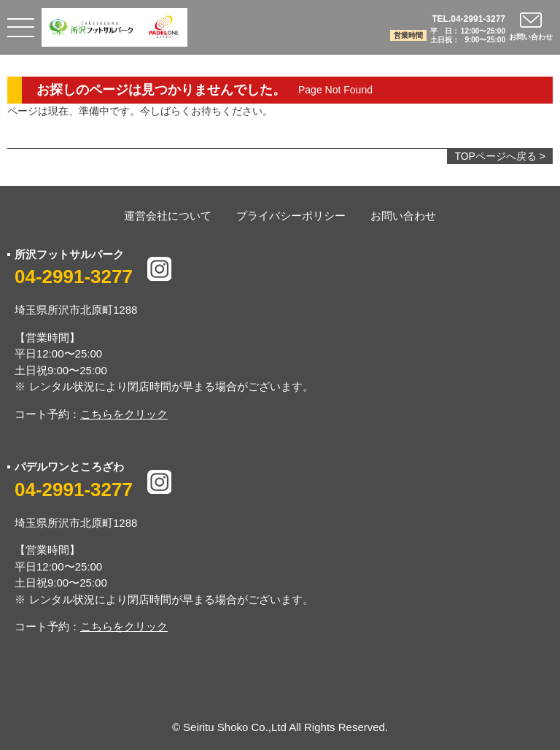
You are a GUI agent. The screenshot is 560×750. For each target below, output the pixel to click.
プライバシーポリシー (291, 216)
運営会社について (168, 216)
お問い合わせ (403, 216)
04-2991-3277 (74, 277)
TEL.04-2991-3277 (468, 19)
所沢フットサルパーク (69, 254)
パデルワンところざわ (69, 467)
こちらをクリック (124, 414)
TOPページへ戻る (495, 156)
